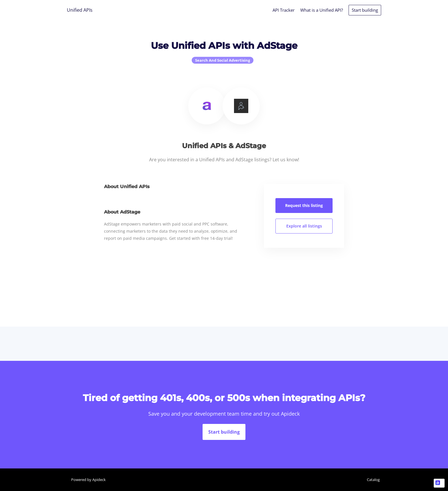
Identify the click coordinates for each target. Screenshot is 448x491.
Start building (365, 10)
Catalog (373, 480)
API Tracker (284, 10)
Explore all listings (304, 226)
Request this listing (304, 205)
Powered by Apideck (88, 480)
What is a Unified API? (322, 10)
